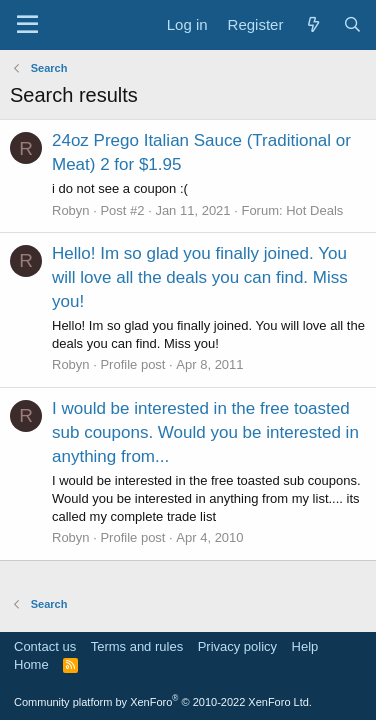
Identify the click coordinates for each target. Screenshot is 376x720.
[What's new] (312, 24)
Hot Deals (314, 210)
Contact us (45, 646)
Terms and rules (137, 646)
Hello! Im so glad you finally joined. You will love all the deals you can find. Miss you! (200, 277)
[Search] (352, 24)
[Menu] (27, 25)
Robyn (71, 210)
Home (31, 664)
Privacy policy (237, 646)
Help (305, 646)
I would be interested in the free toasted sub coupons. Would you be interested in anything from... (205, 432)
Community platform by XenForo (163, 702)
